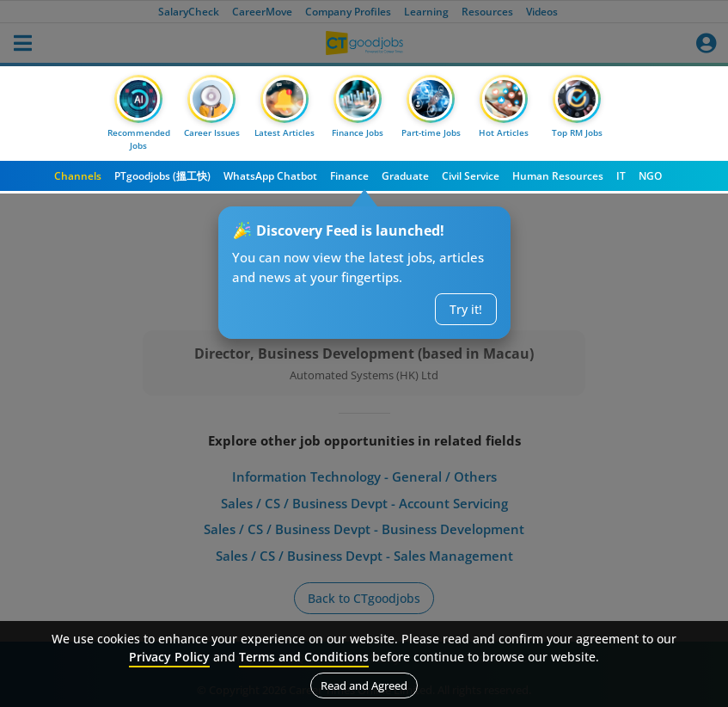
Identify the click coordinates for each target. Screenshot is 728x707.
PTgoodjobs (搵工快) (162, 176)
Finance (349, 176)
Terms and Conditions (304, 657)
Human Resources (558, 176)
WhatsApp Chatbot (270, 176)
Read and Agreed (364, 685)
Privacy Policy (169, 657)
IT (621, 176)
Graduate (405, 176)
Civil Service (471, 176)
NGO (650, 176)
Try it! (466, 309)
